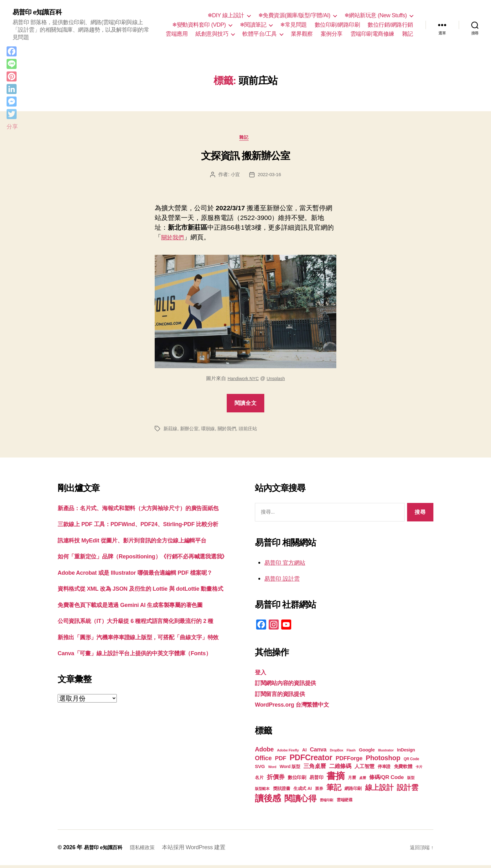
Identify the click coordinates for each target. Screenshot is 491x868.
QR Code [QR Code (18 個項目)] (411, 762)
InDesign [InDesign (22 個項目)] (406, 753)
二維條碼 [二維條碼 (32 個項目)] (340, 769)
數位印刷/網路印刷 (337, 25)
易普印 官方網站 (288, 565)
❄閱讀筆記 (253, 25)
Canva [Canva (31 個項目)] (318, 752)
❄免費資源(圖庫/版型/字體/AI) (294, 16)
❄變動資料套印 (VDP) (199, 25)
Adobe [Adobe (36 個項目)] (264, 752)
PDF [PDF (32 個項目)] (281, 761)
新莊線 (171, 431)
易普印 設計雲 (285, 581)
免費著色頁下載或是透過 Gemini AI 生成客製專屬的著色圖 (142, 657)
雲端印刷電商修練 (372, 34)
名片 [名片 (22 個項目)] (259, 780)
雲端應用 (177, 34)
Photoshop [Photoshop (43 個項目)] (383, 761)
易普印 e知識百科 (41, 13)
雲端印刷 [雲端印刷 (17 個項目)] (326, 803)
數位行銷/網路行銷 (390, 25)
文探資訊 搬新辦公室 (246, 159)
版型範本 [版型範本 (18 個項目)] (262, 792)
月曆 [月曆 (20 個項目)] (352, 780)
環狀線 (211, 431)
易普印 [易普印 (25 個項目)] (316, 780)
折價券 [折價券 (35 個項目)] (276, 780)
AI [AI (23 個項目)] (304, 753)
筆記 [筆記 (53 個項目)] (334, 790)
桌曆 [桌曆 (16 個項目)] (362, 781)
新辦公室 (191, 431)
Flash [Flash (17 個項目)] (351, 753)
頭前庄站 (253, 431)
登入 (261, 675)
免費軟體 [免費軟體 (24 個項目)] (403, 769)
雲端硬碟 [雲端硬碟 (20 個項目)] (345, 803)
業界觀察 (302, 34)
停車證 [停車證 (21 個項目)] (384, 769)
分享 (12, 127)
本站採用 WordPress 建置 (202, 850)
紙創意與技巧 (212, 34)
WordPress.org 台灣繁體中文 (298, 707)
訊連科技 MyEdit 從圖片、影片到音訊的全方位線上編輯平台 (145, 563)
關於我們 (174, 240)
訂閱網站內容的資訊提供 (291, 685)
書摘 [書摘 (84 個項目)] (336, 779)
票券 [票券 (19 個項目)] (319, 792)
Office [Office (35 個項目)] (263, 761)
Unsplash (278, 381)
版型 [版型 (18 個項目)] (411, 781)
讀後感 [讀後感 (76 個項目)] (268, 801)
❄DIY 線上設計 (226, 16)
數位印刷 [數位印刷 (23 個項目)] (297, 780)
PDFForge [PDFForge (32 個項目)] (349, 761)
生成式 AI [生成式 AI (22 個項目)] (302, 791)
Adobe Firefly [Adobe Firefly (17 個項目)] (288, 753)
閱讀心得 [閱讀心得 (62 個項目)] (300, 801)
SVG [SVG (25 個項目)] (260, 769)
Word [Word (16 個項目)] (272, 770)
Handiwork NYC (242, 381)
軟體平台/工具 (260, 34)
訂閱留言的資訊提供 (284, 696)
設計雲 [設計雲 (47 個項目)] (407, 790)
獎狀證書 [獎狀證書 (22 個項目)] (282, 791)
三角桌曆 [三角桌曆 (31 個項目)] (315, 769)
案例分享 (332, 34)
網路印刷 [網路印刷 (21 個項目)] (353, 791)
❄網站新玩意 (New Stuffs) (376, 16)
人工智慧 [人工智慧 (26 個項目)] (364, 769)
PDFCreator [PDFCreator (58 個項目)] (311, 760)
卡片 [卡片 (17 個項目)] (419, 770)
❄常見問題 (294, 25)
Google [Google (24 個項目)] (367, 753)
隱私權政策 (149, 850)
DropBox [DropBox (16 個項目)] (336, 753)
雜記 (408, 34)
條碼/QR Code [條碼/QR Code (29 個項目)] (386, 780)
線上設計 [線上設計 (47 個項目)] (379, 790)
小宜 (234, 178)
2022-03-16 (270, 178)
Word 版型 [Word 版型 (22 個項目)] (290, 769)
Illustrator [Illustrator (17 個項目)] (386, 753)
